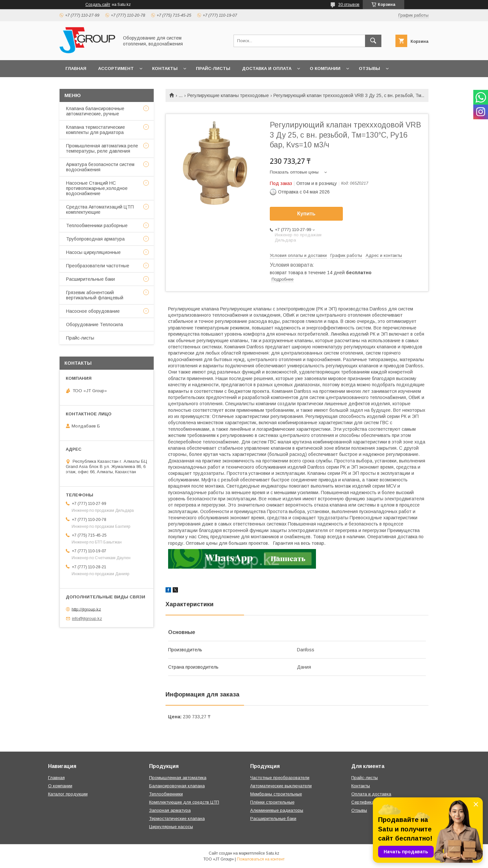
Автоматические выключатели (281, 786)
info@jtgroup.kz (87, 618)
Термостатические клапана (177, 818)
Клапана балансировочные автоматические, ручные (95, 111)
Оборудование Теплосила (95, 325)
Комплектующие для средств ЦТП (184, 802)
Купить (306, 214)
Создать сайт (98, 5)
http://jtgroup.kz (86, 609)
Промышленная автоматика (178, 778)
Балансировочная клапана (177, 786)
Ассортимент (116, 68)
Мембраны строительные (276, 794)
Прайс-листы (213, 68)
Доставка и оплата (267, 68)
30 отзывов (349, 5)
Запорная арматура (170, 810)
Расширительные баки (90, 279)
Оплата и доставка (371, 794)
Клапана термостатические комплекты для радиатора (96, 130)
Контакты (165, 68)
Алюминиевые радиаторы (277, 810)
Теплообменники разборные (97, 225)
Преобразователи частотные (98, 266)
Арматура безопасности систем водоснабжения (100, 167)
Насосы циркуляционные (93, 252)
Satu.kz (273, 853)
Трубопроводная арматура (95, 239)
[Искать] (373, 41)
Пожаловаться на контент (261, 859)
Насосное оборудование (93, 311)
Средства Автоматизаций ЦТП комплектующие (100, 209)
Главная (76, 68)
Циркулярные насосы (171, 827)
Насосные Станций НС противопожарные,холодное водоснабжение (97, 188)
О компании (325, 68)
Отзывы (369, 68)
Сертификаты (365, 802)
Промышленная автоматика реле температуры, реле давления (102, 148)
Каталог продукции (68, 794)
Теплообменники (166, 794)
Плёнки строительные (272, 802)
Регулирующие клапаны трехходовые (228, 95)
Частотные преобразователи (280, 778)
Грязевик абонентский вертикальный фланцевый (95, 295)
